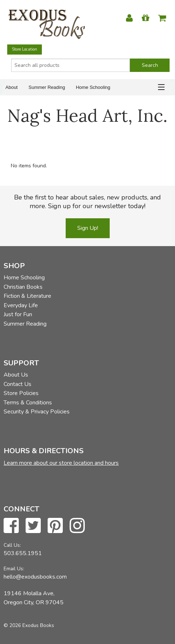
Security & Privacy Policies (37, 412)
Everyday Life (21, 305)
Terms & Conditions (28, 403)
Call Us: (12, 545)
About (12, 87)
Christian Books (23, 287)
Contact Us (17, 384)
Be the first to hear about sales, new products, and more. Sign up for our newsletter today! (87, 202)
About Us (16, 375)
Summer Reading (47, 87)
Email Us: (14, 569)
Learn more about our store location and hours (61, 463)
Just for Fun (18, 314)
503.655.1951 (23, 553)
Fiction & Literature (27, 296)
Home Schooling (93, 87)
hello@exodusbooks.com (35, 577)
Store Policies (21, 393)
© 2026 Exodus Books (29, 625)
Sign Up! (88, 228)
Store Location (25, 49)
